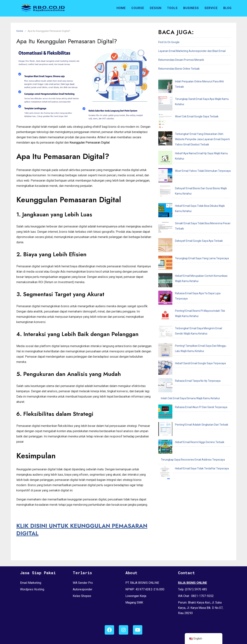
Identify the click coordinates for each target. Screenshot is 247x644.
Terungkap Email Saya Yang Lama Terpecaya (188, 180)
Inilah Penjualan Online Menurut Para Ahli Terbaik (190, 81)
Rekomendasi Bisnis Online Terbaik (179, 69)
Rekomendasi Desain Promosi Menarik (181, 60)
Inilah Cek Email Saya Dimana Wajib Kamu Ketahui (190, 272)
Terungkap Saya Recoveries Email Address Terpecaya (193, 308)
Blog (227, 8)
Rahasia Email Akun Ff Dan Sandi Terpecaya (187, 281)
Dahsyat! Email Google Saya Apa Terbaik (185, 172)
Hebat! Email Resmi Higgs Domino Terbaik (186, 299)
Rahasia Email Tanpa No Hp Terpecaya (184, 263)
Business (191, 8)
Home (121, 8)
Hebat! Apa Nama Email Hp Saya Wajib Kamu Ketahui (192, 127)
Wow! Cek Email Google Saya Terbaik (183, 99)
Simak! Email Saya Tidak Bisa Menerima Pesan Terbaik (193, 163)
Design (156, 8)
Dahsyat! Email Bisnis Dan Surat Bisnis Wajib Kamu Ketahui (195, 145)
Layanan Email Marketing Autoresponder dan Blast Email (192, 51)
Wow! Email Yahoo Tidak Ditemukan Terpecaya (189, 136)
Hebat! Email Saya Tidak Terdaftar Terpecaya (188, 316)
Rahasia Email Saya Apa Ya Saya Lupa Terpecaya (190, 203)
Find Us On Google (169, 42)
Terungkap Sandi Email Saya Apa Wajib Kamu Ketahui (193, 90)
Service (211, 8)
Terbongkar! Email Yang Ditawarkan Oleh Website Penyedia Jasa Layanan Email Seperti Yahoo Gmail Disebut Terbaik (193, 113)
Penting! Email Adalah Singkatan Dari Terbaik (188, 290)
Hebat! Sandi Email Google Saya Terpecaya (186, 255)
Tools (172, 8)
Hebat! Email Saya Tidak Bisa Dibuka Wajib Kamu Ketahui (194, 154)
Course (138, 8)
